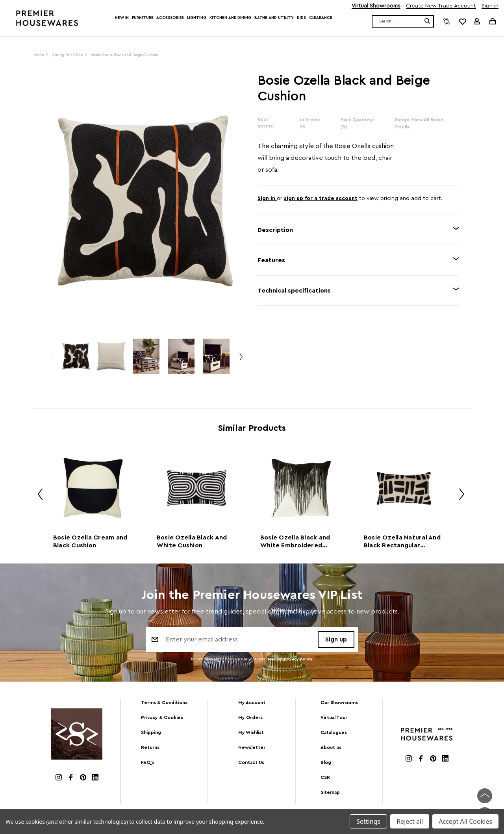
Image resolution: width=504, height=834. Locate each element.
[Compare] (447, 21)
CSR (325, 777)
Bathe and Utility (274, 18)
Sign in (490, 6)
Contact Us (251, 762)
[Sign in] (477, 21)
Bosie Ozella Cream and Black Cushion (90, 541)
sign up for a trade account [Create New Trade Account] (321, 198)
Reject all (410, 821)
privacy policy (298, 659)
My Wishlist (251, 732)
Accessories (170, 18)
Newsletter (252, 747)
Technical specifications (294, 291)
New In (122, 18)
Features (271, 260)
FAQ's (148, 762)
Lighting (196, 18)
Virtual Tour (334, 717)
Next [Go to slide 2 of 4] (241, 360)
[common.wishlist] (462, 21)
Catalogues (334, 732)
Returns (150, 747)
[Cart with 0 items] (492, 21)
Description (275, 230)
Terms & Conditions (164, 702)
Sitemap (330, 792)
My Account (252, 702)
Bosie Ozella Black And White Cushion (192, 541)
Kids (301, 18)
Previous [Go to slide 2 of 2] (37, 496)
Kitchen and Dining (230, 18)
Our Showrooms (339, 702)
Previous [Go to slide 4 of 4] (51, 360)
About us (331, 747)
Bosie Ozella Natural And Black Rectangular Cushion (402, 542)
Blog (326, 762)
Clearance (321, 18)
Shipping (151, 732)
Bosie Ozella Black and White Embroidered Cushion (295, 542)
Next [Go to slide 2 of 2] (459, 496)
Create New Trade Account (441, 6)
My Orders (250, 717)
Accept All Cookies (465, 821)
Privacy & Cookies (162, 717)
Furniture (143, 18)
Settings (368, 821)
